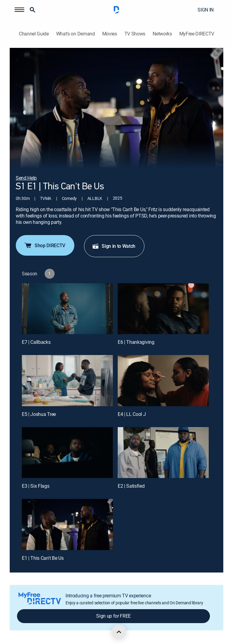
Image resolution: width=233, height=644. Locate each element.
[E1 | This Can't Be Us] (67, 524)
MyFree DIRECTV (197, 34)
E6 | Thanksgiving (136, 342)
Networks (162, 34)
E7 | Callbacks (36, 342)
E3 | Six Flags (36, 486)
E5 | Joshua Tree (39, 414)
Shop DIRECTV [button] (44, 245)
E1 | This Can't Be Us (43, 558)
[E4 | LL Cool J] (163, 381)
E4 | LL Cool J (132, 414)
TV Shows (135, 34)
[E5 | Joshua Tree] (67, 381)
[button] (19, 10)
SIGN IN (206, 10)
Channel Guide (34, 34)
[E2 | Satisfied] (163, 453)
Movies (110, 34)
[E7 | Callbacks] (67, 309)
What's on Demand (76, 34)
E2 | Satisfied (131, 486)
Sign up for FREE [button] (113, 616)
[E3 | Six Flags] (67, 453)
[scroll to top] (119, 632)
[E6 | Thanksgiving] (163, 309)
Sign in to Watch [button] (114, 246)
